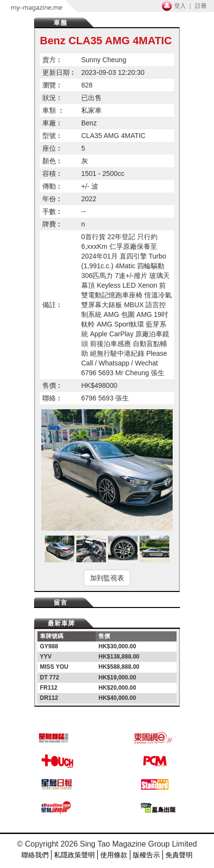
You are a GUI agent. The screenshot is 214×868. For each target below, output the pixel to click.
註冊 (201, 6)
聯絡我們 (35, 855)
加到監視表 (107, 578)
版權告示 (146, 855)
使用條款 (114, 855)
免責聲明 (179, 855)
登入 (180, 6)
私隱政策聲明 (74, 855)
